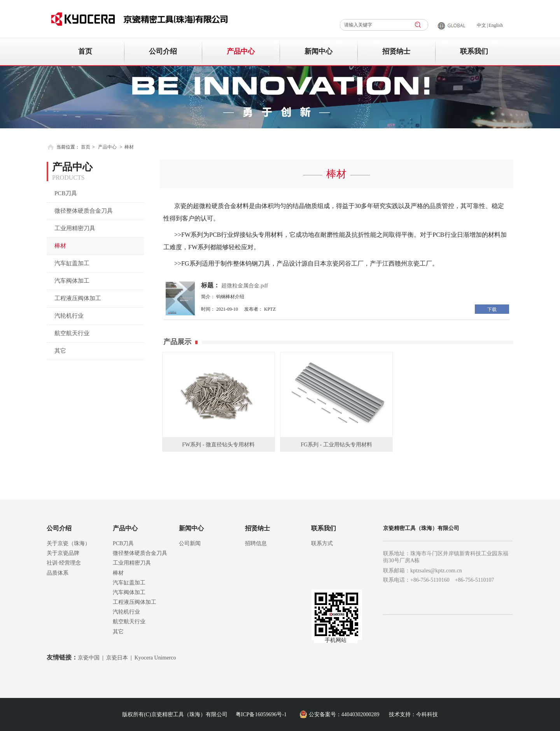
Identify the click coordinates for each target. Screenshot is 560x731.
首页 (86, 147)
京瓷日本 (117, 658)
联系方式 (322, 543)
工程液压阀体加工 (135, 602)
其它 (118, 632)
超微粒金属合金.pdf (245, 286)
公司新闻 (190, 543)
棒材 (129, 147)
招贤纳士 (257, 528)
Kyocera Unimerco (155, 658)
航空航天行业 (129, 622)
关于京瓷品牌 (63, 553)
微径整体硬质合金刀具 (140, 553)
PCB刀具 (123, 543)
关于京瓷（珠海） (68, 543)
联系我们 (324, 528)
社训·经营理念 (64, 563)
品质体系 (58, 573)
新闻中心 (191, 528)
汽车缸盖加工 (129, 583)
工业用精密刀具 (132, 563)
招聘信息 (256, 543)
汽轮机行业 (126, 612)
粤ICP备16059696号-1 (261, 714)
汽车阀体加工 (129, 592)
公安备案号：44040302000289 (344, 714)
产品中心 (107, 147)
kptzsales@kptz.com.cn (436, 571)
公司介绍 (59, 528)
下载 (492, 310)
